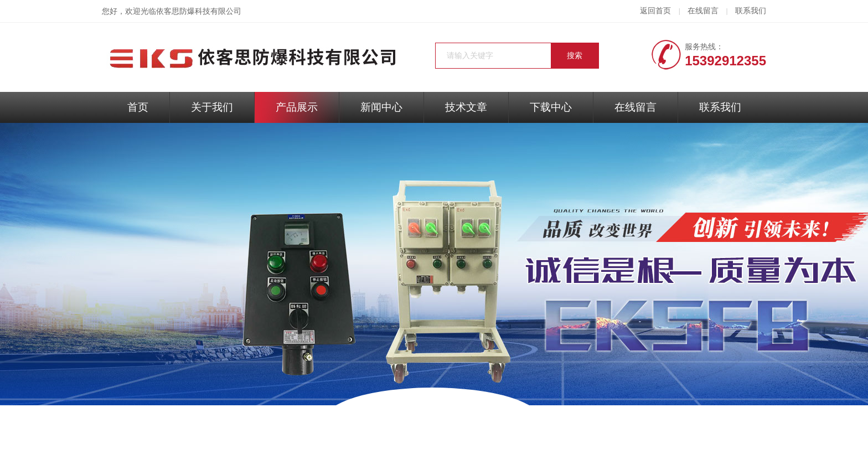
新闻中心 (381, 107)
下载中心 (551, 107)
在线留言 (703, 11)
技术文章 (466, 107)
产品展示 (297, 107)
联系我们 (751, 11)
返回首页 (655, 11)
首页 (138, 107)
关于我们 (212, 107)
